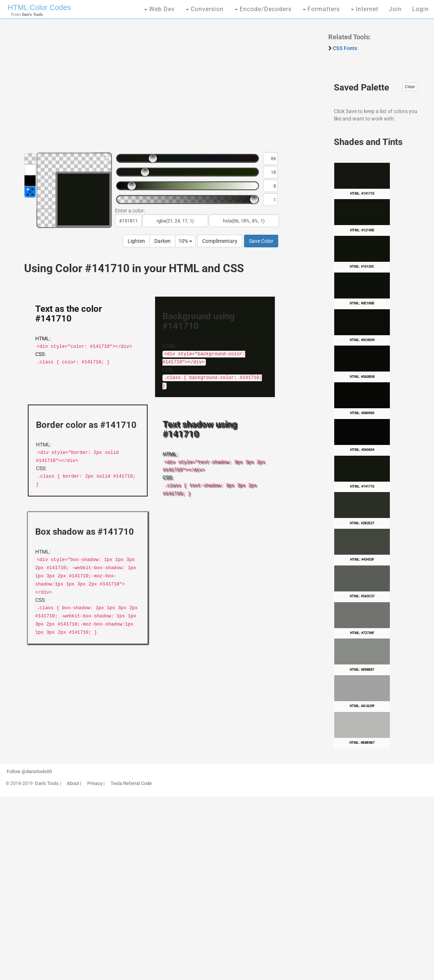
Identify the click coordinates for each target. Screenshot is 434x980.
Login (420, 9)
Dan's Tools (47, 783)
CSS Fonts (345, 48)
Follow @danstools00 (29, 772)
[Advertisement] (164, 89)
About (73, 783)
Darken (162, 241)
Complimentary (220, 241)
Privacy (95, 783)
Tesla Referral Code (131, 783)
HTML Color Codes (39, 7)
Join (395, 9)
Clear (410, 87)
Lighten (136, 241)
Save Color (261, 241)
